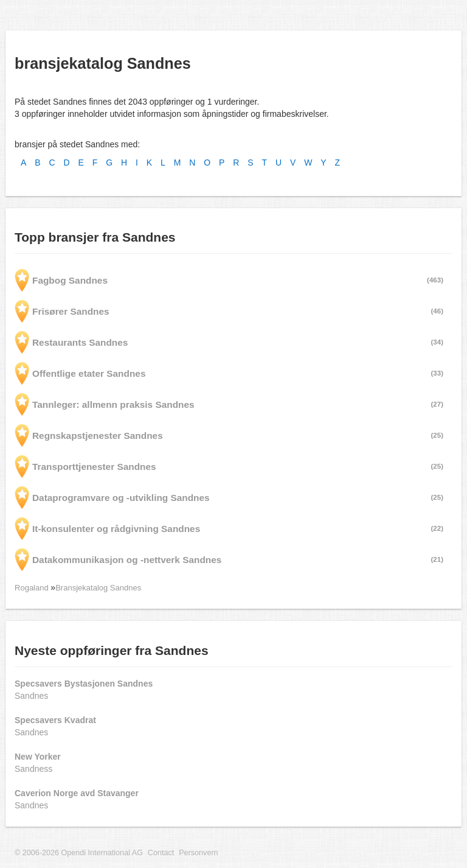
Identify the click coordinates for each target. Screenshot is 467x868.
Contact (161, 853)
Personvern (198, 853)
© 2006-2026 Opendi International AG (79, 853)
